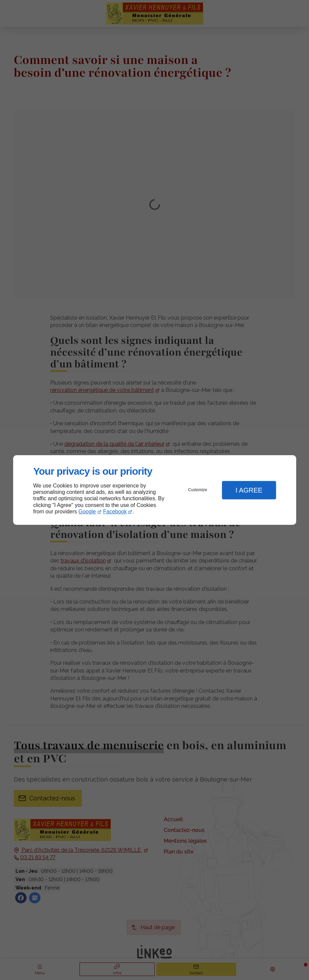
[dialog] (155, 490)
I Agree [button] (249, 490)
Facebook (115, 512)
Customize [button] (198, 490)
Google (87, 512)
